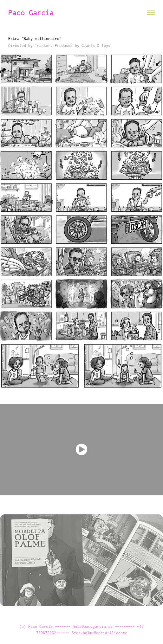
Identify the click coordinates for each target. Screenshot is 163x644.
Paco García (33, 13)
